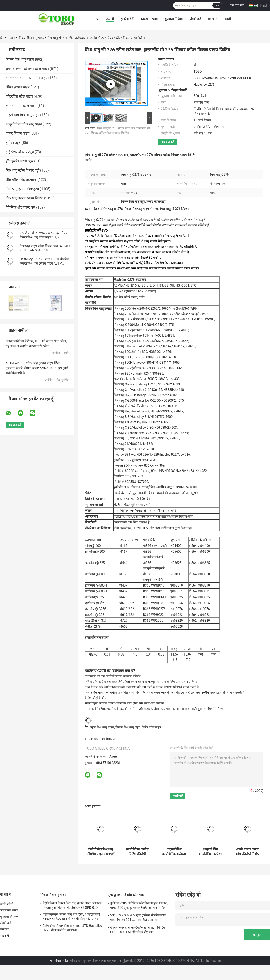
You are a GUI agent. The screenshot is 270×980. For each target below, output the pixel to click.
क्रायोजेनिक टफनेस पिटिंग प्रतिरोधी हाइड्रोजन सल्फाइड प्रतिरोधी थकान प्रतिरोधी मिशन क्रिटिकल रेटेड (137, 852)
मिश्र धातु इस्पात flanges (22, 189)
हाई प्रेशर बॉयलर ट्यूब (20, 152)
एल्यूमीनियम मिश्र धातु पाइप (24, 124)
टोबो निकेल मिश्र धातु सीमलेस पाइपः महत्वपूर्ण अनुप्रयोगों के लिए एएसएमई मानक (101, 852)
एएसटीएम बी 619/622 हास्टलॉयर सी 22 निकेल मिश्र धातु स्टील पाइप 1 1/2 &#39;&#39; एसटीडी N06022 (44, 237)
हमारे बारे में (127, 19)
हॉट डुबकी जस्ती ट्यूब (19, 161)
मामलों (227, 19)
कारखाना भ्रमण (149, 19)
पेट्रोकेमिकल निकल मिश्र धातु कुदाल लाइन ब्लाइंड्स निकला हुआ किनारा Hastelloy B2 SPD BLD (72, 905)
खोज (217, 5)
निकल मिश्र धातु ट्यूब (127, 727)
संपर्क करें (195, 19)
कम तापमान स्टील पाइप (21, 106)
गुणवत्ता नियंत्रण (174, 19)
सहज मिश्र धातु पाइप (102, 727)
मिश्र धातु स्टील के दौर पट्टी (22, 170)
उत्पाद (12, 38)
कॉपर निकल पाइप (18, 133)
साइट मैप (5, 936)
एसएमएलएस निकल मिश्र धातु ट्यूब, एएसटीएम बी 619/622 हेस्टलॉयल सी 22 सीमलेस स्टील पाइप (71, 917)
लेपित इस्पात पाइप (18, 87)
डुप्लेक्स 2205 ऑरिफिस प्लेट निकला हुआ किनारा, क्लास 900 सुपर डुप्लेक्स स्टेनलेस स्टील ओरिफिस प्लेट (139, 906)
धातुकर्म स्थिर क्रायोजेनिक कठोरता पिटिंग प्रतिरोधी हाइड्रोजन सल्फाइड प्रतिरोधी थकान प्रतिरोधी (174, 852)
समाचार (212, 19)
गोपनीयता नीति (59, 961)
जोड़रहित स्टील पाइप (19, 96)
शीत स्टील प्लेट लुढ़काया (21, 180)
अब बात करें (237, 5)
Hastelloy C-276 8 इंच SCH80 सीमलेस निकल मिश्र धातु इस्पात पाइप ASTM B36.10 (44, 263)
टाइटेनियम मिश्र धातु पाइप (22, 115)
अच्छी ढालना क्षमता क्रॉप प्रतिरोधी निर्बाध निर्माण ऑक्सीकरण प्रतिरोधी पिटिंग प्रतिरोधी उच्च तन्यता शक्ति (247, 852)
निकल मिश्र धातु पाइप (31, 38)
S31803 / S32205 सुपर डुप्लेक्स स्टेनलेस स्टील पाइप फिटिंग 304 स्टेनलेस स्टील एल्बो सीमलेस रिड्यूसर (138, 918)
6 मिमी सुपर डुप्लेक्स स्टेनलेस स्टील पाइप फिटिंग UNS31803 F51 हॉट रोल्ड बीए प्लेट (138, 930)
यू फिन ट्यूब (13, 143)
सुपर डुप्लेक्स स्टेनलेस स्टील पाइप (27, 69)
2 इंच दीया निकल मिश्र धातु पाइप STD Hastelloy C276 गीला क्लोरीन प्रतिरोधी (72, 928)
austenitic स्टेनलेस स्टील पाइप (27, 78)
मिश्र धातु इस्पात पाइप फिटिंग (24, 198)
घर (98, 19)
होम (2, 38)
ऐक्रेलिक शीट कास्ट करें (20, 207)
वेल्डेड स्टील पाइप (151, 727)
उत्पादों (110, 19)
